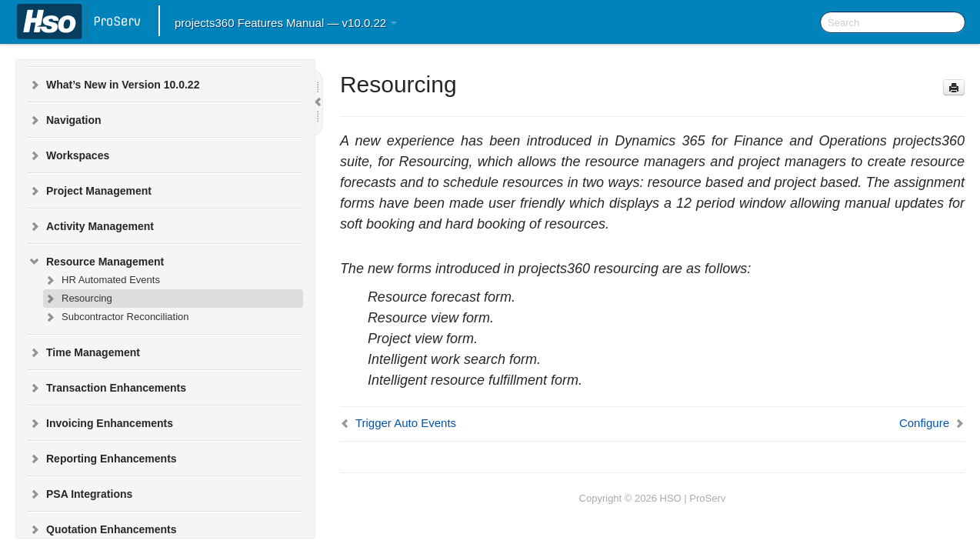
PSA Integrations (80, 494)
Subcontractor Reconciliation (116, 317)
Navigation (65, 120)
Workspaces (68, 155)
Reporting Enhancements (102, 459)
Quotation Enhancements (102, 529)
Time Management (84, 352)
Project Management (90, 191)
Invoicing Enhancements (100, 423)
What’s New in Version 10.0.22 (113, 85)
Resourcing (78, 299)
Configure (924, 423)
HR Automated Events (102, 280)
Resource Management (96, 262)
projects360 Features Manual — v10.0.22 (286, 23)
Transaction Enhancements (107, 388)
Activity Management (91, 226)
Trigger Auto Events (406, 423)
